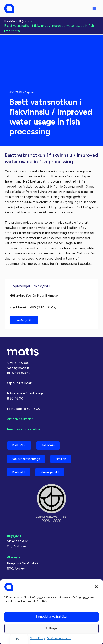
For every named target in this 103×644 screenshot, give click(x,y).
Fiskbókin (48, 445)
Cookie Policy (37, 638)
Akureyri (13, 557)
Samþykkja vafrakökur (51, 617)
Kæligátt (19, 472)
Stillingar (52, 628)
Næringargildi (50, 472)
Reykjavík (14, 536)
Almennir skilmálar (20, 419)
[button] (96, 587)
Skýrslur (30, 92)
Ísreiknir (61, 459)
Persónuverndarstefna (59, 638)
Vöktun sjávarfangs (26, 459)
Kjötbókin (19, 445)
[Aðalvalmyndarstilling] (94, 9)
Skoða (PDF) (24, 320)
